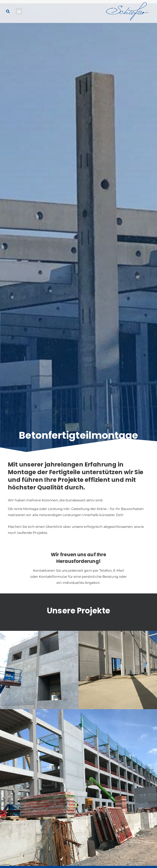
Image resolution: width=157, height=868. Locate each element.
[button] (19, 11)
